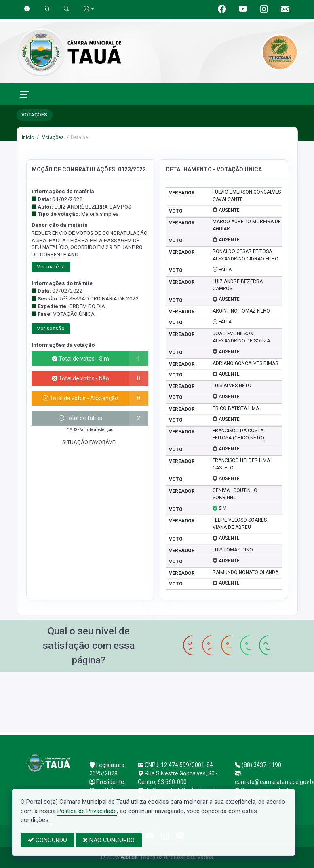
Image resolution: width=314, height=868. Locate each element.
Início (28, 137)
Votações (52, 137)
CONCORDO (47, 840)
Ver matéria (51, 267)
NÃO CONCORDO (109, 840)
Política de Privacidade (87, 811)
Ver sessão (51, 328)
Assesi (129, 857)
